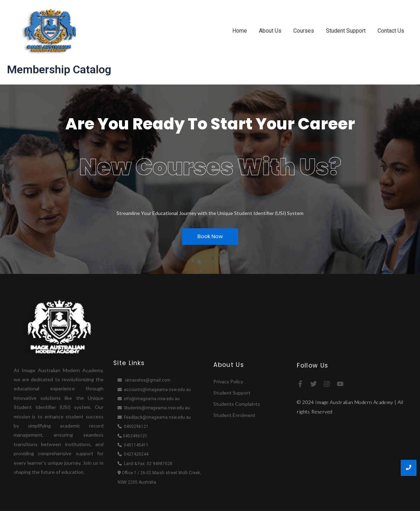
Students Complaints (237, 404)
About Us (270, 31)
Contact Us (391, 31)
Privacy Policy (228, 381)
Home (240, 31)
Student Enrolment (234, 415)
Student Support (346, 31)
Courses (304, 31)
